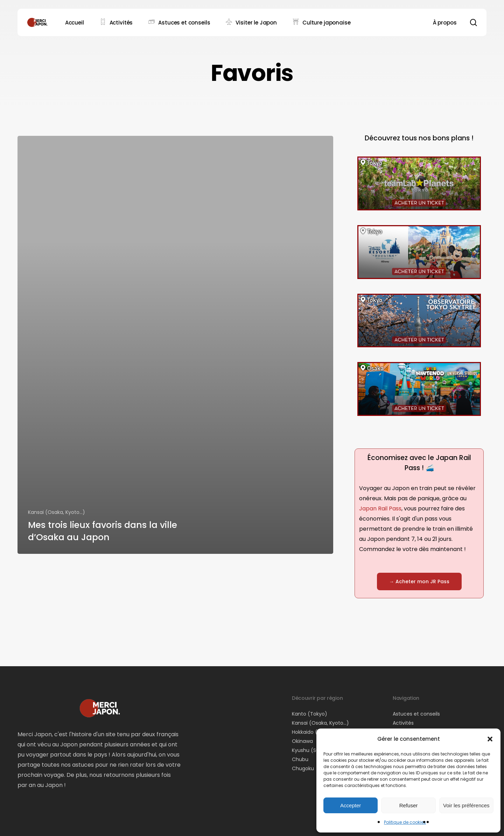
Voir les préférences (466, 805)
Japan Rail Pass (380, 508)
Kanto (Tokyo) (310, 714)
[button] (490, 739)
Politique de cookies (405, 822)
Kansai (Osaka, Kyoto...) (57, 512)
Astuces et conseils (416, 714)
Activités (403, 723)
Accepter (351, 805)
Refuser (409, 805)
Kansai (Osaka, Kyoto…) (320, 723)
